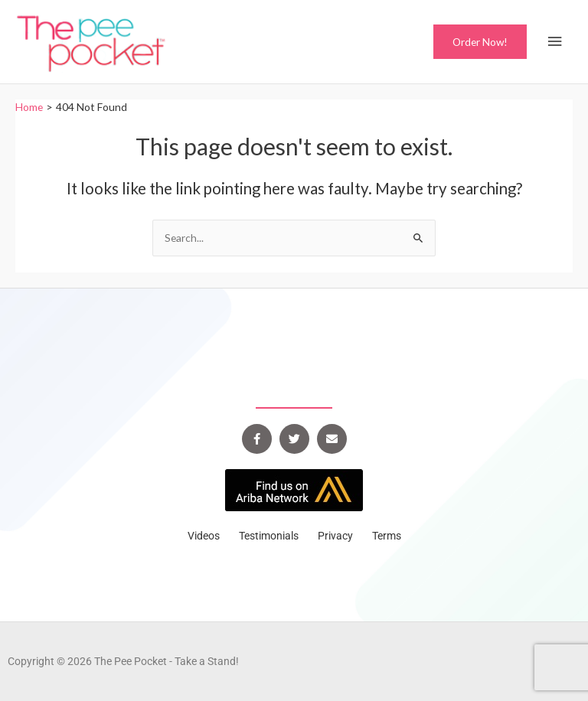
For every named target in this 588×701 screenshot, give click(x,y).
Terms (387, 536)
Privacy (335, 536)
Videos (204, 536)
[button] (480, 42)
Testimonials (269, 536)
